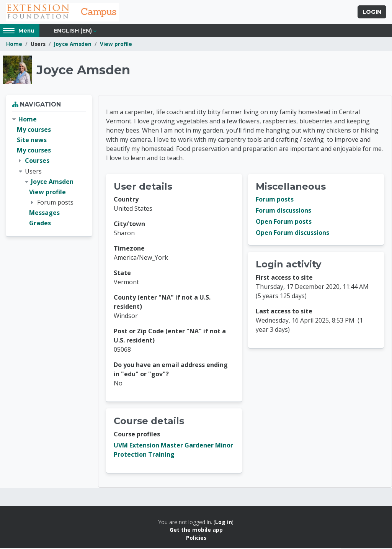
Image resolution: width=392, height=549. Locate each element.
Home (14, 45)
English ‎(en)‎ (73, 31)
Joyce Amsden (73, 45)
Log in (224, 523)
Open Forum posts (284, 223)
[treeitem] (49, 173)
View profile (116, 45)
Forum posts (275, 201)
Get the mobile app (196, 531)
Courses (37, 162)
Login (372, 13)
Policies (196, 539)
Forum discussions (283, 212)
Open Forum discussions (292, 234)
